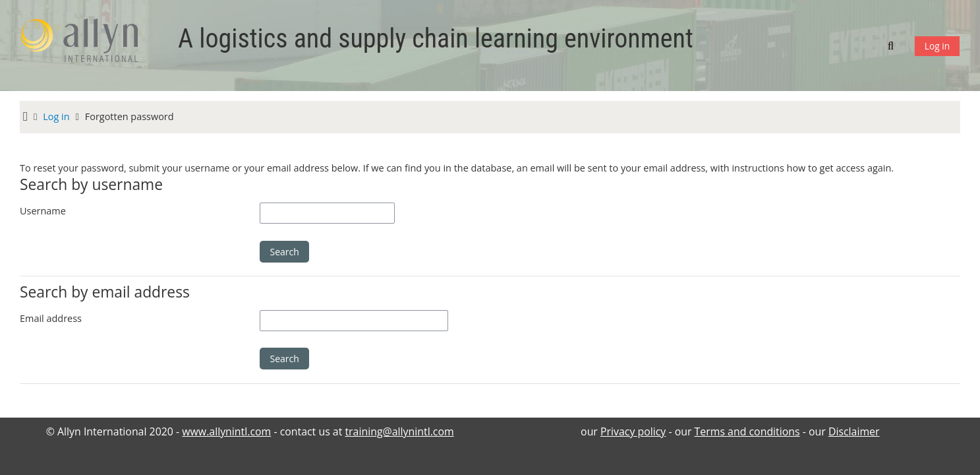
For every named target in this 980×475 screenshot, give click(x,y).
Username (43, 211)
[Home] (86, 45)
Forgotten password (130, 116)
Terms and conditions (747, 431)
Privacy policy (633, 431)
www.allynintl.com (226, 431)
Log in (937, 46)
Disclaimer (854, 431)
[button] (892, 46)
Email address (51, 318)
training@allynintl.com (399, 431)
